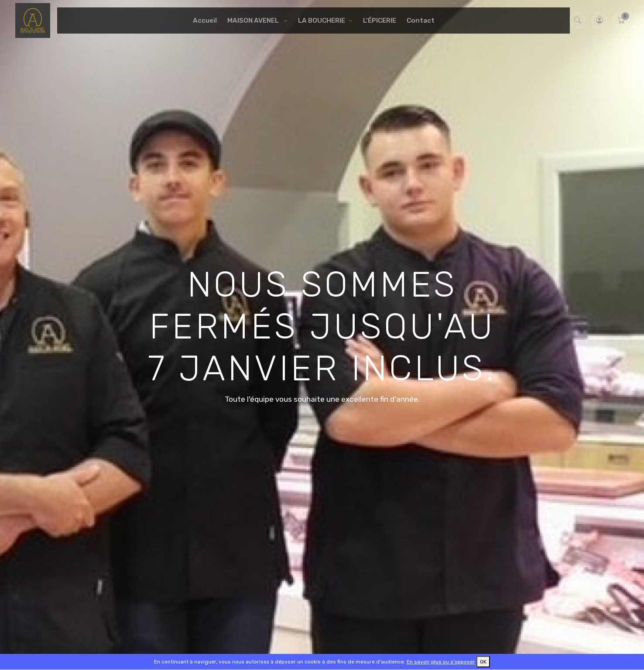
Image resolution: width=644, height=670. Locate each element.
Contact (421, 21)
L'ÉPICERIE (380, 21)
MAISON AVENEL (254, 21)
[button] (599, 20)
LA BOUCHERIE (322, 21)
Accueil (205, 21)
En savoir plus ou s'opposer (441, 662)
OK (483, 662)
